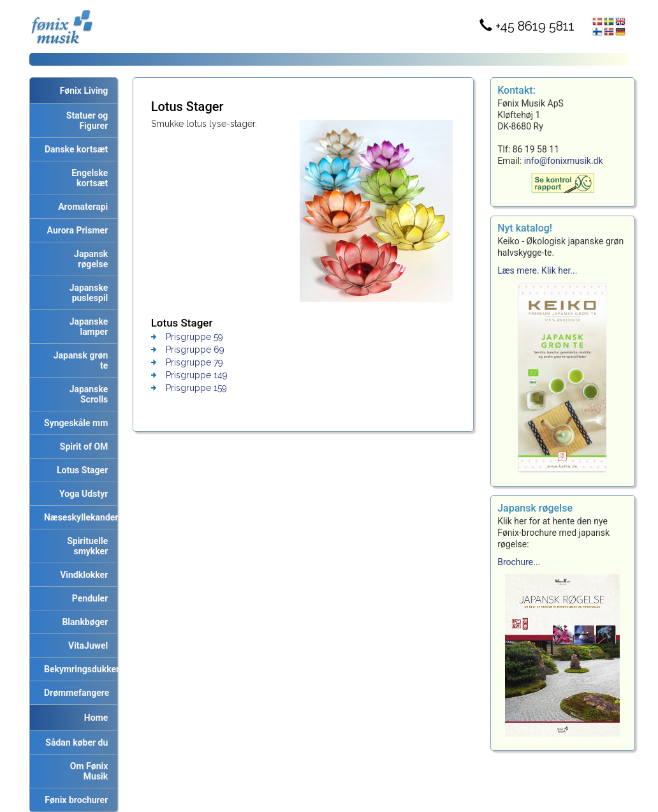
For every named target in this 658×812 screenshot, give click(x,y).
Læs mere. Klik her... (537, 270)
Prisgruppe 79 (194, 362)
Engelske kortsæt (87, 178)
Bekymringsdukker (78, 669)
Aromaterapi (81, 207)
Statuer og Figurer (85, 121)
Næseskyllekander (78, 517)
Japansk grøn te (79, 360)
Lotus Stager (80, 470)
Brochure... (519, 562)
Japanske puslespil (87, 293)
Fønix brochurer (74, 800)
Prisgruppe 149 (197, 375)
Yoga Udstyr (81, 494)
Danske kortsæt (74, 149)
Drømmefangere (74, 693)
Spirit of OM (82, 447)
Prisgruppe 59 (194, 337)
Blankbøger (83, 622)
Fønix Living (84, 91)
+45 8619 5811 (527, 26)
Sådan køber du (74, 742)
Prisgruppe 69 (195, 350)
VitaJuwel (86, 646)
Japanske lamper (87, 327)
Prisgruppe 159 (196, 388)
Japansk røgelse (89, 259)
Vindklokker (82, 575)
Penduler (88, 598)
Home (96, 718)
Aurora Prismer (76, 230)
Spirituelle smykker (85, 546)
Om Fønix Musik (87, 771)
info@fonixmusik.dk (564, 161)
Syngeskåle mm (74, 423)
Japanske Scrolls (87, 394)
